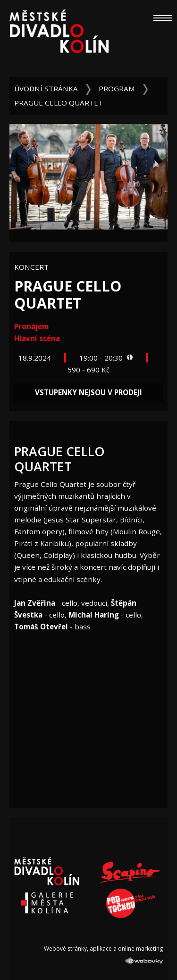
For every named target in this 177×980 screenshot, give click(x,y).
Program (117, 88)
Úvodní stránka (46, 88)
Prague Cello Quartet (59, 103)
